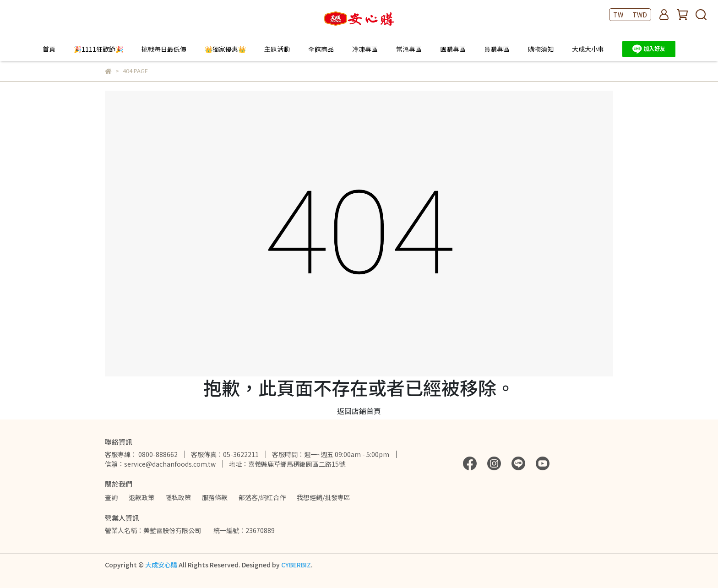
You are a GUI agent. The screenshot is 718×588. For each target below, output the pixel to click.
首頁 (49, 49)
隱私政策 (178, 497)
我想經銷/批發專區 (324, 497)
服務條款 (215, 497)
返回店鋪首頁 (359, 411)
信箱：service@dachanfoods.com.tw (160, 464)
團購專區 (453, 49)
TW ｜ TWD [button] (630, 15)
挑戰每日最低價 (164, 49)
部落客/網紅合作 (262, 497)
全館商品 (321, 49)
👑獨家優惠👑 (225, 49)
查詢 (111, 497)
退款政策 (141, 497)
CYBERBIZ (296, 565)
